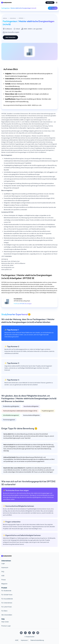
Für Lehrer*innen (7, 607)
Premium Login (6, 626)
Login (3, 564)
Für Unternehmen (7, 603)
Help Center (5, 622)
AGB (3, 576)
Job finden (50, 3)
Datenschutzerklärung (37, 640)
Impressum (5, 568)
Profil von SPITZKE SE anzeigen (23, 304)
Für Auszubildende (7, 599)
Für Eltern (4, 611)
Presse (4, 580)
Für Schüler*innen (7, 595)
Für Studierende (6, 591)
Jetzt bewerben (53, 8)
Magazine (4, 584)
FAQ (3, 572)
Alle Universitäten (7, 615)
